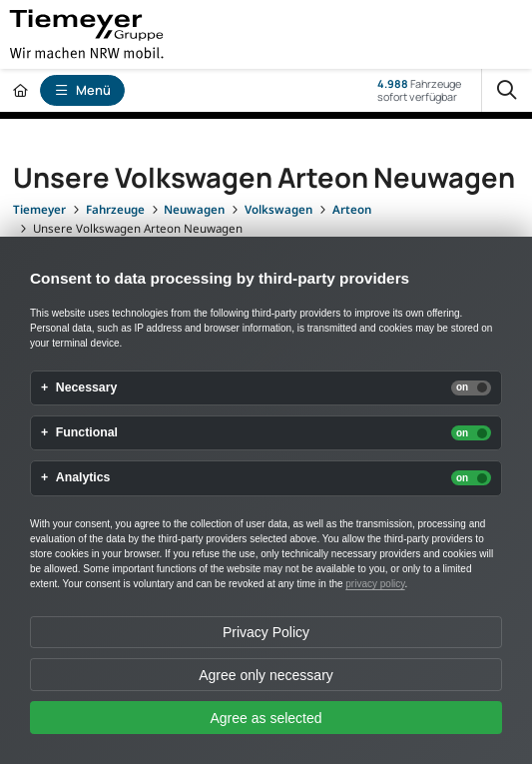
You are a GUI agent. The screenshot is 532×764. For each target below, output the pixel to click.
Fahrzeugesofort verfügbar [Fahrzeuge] (419, 90)
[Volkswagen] (278, 209)
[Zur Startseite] (20, 90)
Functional (87, 433)
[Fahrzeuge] (115, 209)
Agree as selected (266, 718)
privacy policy (375, 584)
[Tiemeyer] (39, 209)
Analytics (83, 478)
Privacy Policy (266, 632)
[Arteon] (352, 209)
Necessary (87, 388)
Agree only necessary (266, 675)
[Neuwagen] (194, 209)
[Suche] (507, 90)
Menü (83, 90)
